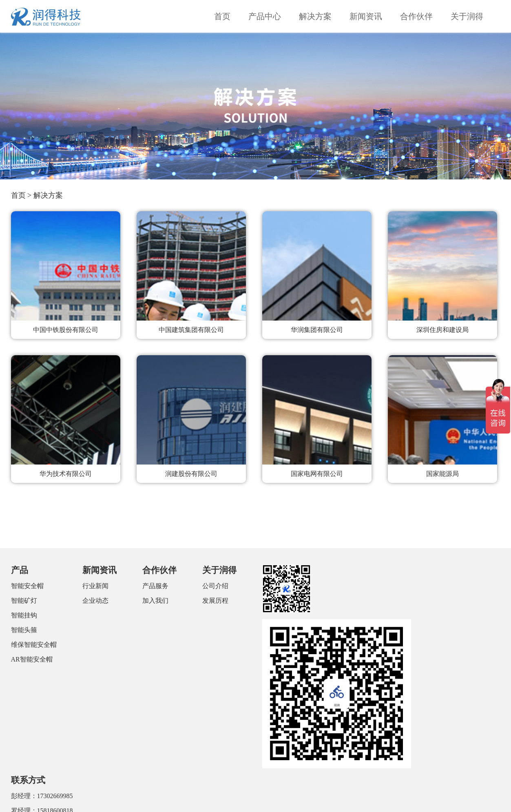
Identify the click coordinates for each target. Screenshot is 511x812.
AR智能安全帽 (32, 659)
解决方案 (315, 16)
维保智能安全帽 (34, 645)
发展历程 (215, 601)
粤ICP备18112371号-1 (392, 800)
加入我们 (155, 601)
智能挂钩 (24, 615)
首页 (222, 16)
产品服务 (155, 586)
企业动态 (95, 601)
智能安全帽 (27, 586)
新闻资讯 (366, 16)
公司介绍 (215, 586)
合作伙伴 (416, 16)
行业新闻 (95, 586)
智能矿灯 (24, 601)
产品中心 (265, 16)
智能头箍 (24, 630)
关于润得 (467, 16)
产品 (20, 570)
